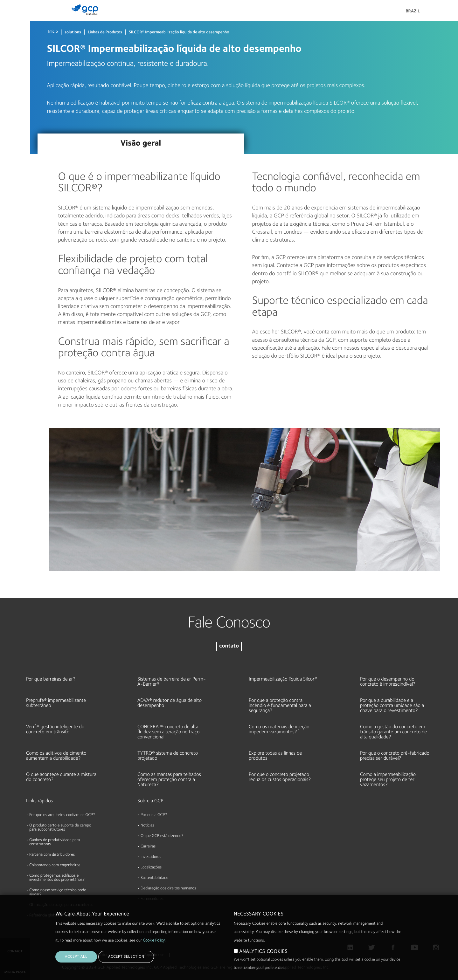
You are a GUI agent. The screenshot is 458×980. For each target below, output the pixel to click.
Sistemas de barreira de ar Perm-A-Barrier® (172, 682)
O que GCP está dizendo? (162, 836)
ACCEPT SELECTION (126, 957)
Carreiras (148, 847)
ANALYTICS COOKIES (263, 952)
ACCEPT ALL (76, 957)
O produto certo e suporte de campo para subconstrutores (60, 828)
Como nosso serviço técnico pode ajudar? (58, 893)
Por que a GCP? (154, 815)
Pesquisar (436, 13)
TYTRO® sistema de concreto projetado (168, 756)
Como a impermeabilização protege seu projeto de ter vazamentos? (388, 780)
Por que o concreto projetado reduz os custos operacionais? (280, 777)
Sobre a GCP (150, 801)
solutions (73, 33)
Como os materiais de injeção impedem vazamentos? (279, 730)
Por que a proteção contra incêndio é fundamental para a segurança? (280, 706)
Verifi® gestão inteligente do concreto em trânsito (55, 730)
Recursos (11, 70)
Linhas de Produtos (105, 33)
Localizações (151, 868)
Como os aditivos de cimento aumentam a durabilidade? (56, 756)
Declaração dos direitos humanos (168, 889)
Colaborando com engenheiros (55, 865)
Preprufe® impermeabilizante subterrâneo (56, 703)
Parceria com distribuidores (52, 855)
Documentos (15, 45)
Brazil (413, 11)
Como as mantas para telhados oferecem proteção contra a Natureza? (169, 780)
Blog (7, 143)
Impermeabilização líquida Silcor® (283, 679)
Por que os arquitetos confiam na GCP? (62, 815)
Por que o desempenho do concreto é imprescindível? (388, 682)
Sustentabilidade (154, 878)
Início (53, 32)
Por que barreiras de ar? (51, 679)
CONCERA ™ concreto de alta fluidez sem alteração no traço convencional (168, 732)
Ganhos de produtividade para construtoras (55, 842)
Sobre (8, 94)
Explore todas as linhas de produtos (275, 756)
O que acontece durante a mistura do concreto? (61, 777)
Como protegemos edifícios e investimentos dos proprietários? (57, 878)
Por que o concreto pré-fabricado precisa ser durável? (395, 756)
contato (229, 646)
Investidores (151, 857)
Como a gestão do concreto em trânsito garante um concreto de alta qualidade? (393, 732)
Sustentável (14, 119)
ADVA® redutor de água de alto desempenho (170, 703)
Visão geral (141, 144)
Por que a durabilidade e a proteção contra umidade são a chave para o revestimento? (392, 706)
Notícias (147, 826)
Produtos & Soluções (14, 18)
